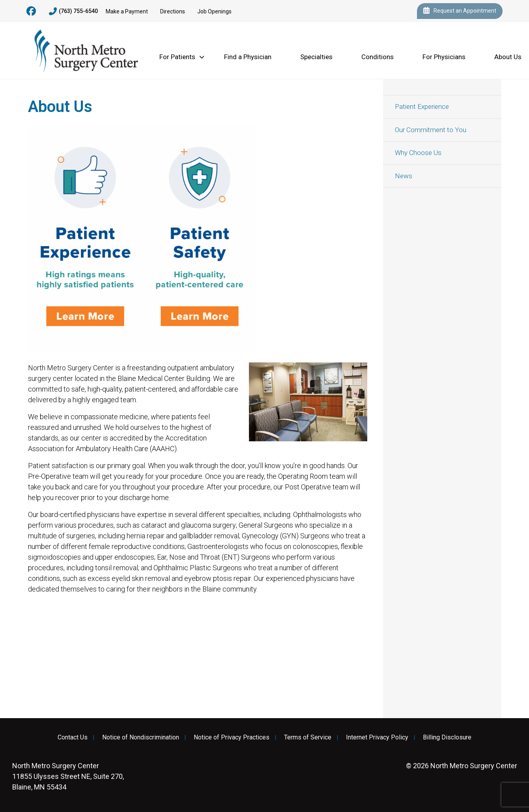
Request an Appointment (460, 11)
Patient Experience (422, 106)
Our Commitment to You (431, 130)
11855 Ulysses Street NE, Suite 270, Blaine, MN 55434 (68, 776)
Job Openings (214, 11)
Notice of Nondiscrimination (141, 737)
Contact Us (73, 737)
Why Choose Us (418, 153)
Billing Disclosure (447, 737)
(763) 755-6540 (73, 11)
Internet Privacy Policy (377, 737)
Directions (173, 11)
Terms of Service (308, 737)
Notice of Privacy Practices (232, 737)
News (404, 176)
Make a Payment (127, 11)
